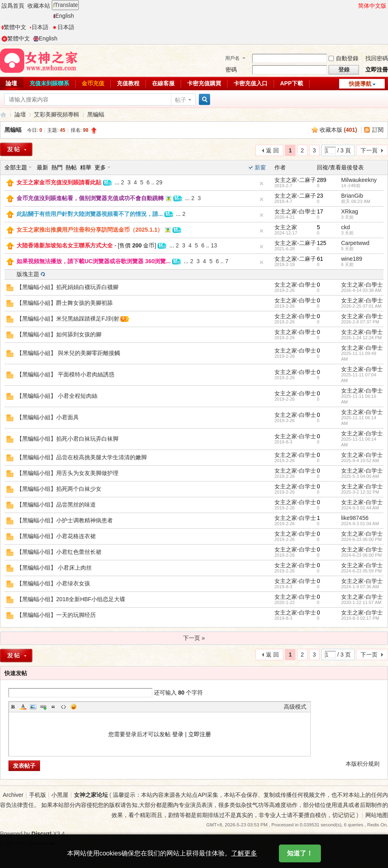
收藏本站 (39, 6)
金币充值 (93, 83)
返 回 (272, 150)
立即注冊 (377, 70)
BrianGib (352, 196)
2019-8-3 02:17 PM (360, 618)
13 (214, 245)
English (64, 16)
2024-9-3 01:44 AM (360, 508)
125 (322, 243)
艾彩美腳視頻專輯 (57, 114)
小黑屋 (60, 795)
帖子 (181, 100)
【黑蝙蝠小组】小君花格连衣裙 (56, 536)
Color (23, 707)
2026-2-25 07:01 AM (361, 306)
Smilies (74, 707)
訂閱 (378, 130)
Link (43, 707)
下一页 (369, 655)
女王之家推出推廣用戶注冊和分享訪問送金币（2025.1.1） (90, 230)
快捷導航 (360, 84)
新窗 (260, 167)
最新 (42, 167)
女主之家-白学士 (362, 412)
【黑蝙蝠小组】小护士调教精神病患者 (65, 520)
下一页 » (194, 638)
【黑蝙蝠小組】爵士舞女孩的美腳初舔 (65, 303)
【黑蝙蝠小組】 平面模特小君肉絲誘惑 (65, 374)
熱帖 (71, 167)
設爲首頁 (13, 6)
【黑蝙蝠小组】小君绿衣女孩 (53, 583)
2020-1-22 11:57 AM (361, 602)
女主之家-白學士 (295, 211)
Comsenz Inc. (43, 843)
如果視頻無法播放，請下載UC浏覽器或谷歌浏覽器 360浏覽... (94, 261)
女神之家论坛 (91, 795)
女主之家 (286, 227)
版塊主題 (28, 274)
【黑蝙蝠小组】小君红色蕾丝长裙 (59, 552)
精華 (86, 167)
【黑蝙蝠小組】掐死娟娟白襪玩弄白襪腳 (67, 287)
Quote (53, 707)
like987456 (355, 518)
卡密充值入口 (251, 83)
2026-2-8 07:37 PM (360, 322)
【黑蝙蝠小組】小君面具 (48, 417)
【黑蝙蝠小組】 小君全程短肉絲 (57, 396)
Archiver (13, 795)
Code (63, 707)
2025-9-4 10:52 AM (360, 460)
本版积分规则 (363, 764)
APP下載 (292, 83)
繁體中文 (14, 27)
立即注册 (200, 734)
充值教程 (128, 83)
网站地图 (377, 815)
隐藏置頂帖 (261, 184)
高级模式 (295, 707)
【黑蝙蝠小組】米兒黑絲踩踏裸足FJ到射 (68, 319)
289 (322, 180)
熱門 (57, 167)
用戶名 (232, 58)
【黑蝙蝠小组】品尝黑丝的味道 (56, 505)
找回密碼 (377, 58)
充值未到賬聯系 (49, 83)
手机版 (38, 795)
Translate (65, 5)
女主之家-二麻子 (295, 180)
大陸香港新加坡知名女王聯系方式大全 (65, 245)
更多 (100, 167)
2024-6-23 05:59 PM (361, 571)
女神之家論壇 (3, 115)
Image (33, 707)
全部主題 (16, 167)
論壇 (20, 114)
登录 (178, 734)
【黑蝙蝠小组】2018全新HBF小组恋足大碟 (71, 599)
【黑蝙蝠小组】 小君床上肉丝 (54, 568)
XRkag (350, 211)
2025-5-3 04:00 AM (360, 476)
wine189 (352, 259)
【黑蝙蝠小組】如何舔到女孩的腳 (59, 334)
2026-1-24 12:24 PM (361, 338)
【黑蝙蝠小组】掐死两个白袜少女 (59, 489)
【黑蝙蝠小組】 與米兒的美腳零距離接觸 (68, 353)
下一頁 (369, 150)
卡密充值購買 (204, 83)
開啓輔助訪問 (354, 6)
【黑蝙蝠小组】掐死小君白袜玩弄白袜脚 (67, 439)
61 (320, 259)
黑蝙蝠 (96, 114)
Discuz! (42, 834)
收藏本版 (338, 130)
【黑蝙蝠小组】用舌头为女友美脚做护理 (67, 473)
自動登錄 (344, 58)
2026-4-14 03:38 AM (361, 290)
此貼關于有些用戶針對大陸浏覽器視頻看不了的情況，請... (90, 214)
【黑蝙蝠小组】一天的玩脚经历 (56, 615)
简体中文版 (372, 6)
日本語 (39, 27)
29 (159, 182)
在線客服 (163, 83)
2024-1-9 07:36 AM (360, 587)
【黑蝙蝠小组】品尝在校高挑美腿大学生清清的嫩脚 (82, 457)
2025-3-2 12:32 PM (360, 492)
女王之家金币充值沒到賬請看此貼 (59, 182)
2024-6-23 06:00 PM (361, 539)
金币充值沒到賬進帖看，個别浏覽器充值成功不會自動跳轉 (90, 198)
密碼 (231, 70)
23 (320, 196)
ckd (346, 227)
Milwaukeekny (359, 180)
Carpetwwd (355, 243)
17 (320, 211)
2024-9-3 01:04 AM (360, 524)
